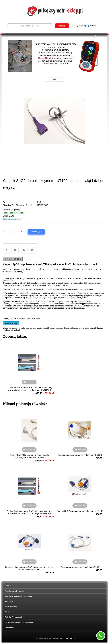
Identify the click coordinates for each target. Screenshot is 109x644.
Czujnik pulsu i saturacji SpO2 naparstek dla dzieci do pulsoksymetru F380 (29, 568)
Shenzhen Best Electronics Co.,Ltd (17, 205)
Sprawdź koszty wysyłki (13, 219)
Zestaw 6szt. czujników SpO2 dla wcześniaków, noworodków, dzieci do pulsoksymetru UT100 (29, 389)
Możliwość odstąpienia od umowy (18, 596)
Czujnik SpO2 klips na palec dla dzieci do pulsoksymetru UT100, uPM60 (29, 456)
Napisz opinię (11, 323)
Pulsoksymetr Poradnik (14, 591)
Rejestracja (93, 26)
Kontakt (8, 612)
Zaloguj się (82, 26)
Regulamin (9, 601)
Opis (7, 259)
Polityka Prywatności (13, 617)
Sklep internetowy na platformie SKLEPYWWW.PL (55, 639)
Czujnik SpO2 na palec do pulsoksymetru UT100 (80, 511)
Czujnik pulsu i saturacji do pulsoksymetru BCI (80, 455)
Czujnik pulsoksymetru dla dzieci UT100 (80, 567)
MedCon (8, 586)
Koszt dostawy (11, 607)
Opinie (17, 259)
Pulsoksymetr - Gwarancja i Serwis (19, 622)
